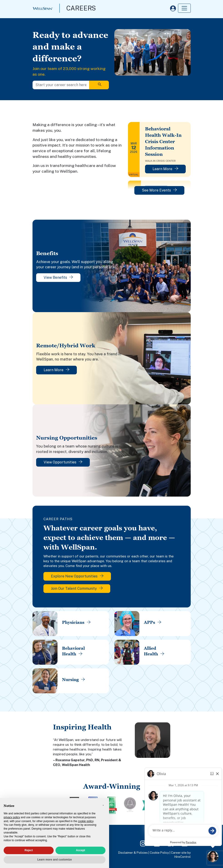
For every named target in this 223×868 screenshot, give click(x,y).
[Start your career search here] (61, 85)
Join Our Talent (77, 588)
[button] (103, 805)
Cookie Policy (159, 853)
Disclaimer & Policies (133, 853)
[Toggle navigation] (184, 8)
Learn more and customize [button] (55, 860)
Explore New (77, 576)
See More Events (159, 190)
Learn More (165, 169)
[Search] (99, 85)
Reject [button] (29, 850)
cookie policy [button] (86, 821)
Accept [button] (80, 850)
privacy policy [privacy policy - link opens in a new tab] (12, 817)
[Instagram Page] (143, 843)
